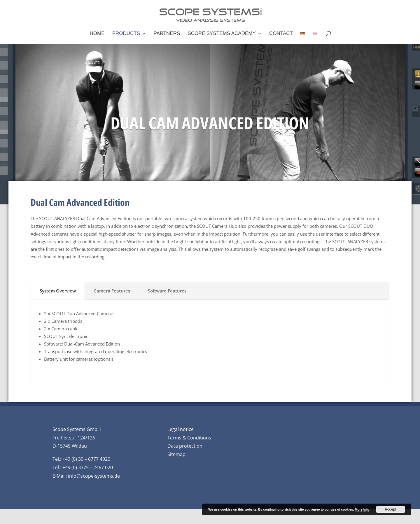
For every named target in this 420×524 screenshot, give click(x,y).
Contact (281, 34)
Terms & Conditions (189, 438)
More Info (362, 509)
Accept (391, 509)
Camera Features (112, 291)
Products (126, 34)
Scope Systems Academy (222, 34)
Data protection (185, 446)
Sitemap (176, 454)
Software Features (167, 291)
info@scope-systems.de (94, 476)
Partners (167, 34)
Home (97, 34)
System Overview (58, 291)
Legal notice (181, 429)
